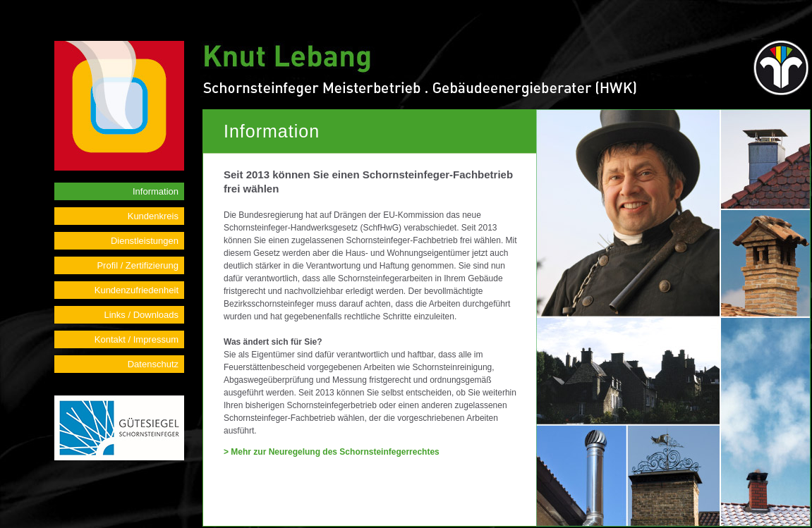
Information (156, 191)
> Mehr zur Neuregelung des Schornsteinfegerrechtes (332, 452)
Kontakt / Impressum (137, 339)
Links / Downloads (142, 315)
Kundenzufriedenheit (137, 290)
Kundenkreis (153, 216)
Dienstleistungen (145, 241)
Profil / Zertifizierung (138, 265)
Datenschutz (153, 364)
